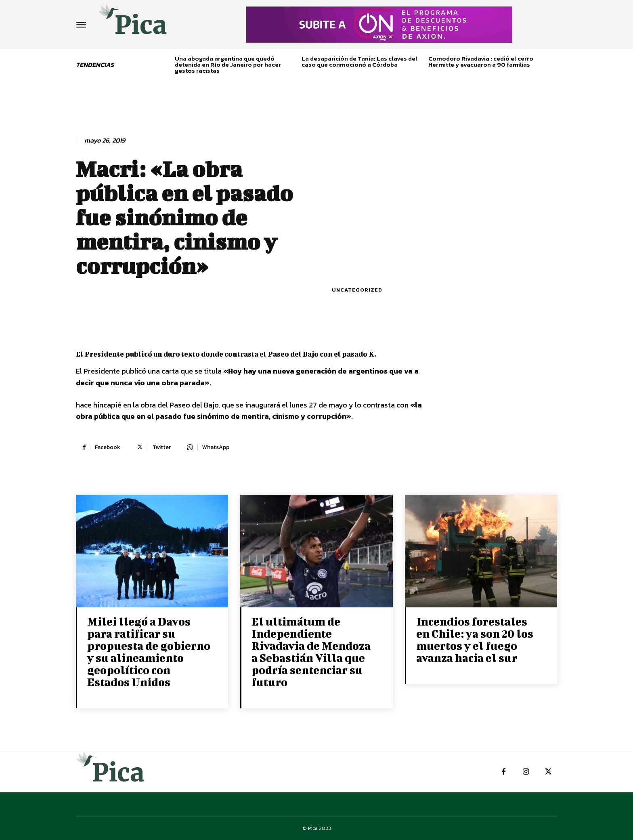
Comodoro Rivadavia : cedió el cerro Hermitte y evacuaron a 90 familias (481, 61)
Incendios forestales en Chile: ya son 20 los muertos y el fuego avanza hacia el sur (475, 639)
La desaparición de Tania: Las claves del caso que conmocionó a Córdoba (359, 61)
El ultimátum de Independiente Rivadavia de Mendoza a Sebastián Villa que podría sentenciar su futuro (311, 652)
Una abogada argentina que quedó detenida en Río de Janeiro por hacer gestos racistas (228, 64)
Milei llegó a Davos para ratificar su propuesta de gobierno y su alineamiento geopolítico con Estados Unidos (149, 652)
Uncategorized (357, 290)
